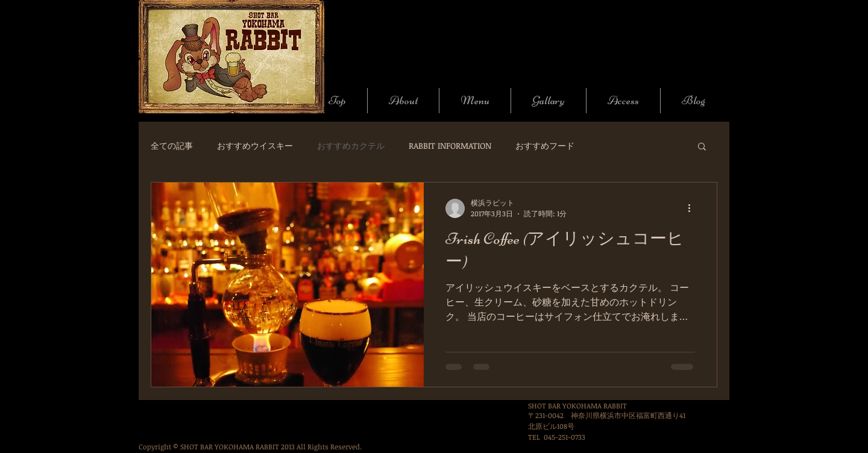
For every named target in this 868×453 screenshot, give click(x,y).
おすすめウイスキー (255, 145)
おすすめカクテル (351, 145)
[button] (702, 147)
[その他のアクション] (693, 208)
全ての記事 (172, 145)
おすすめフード (545, 145)
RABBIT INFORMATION (450, 145)
